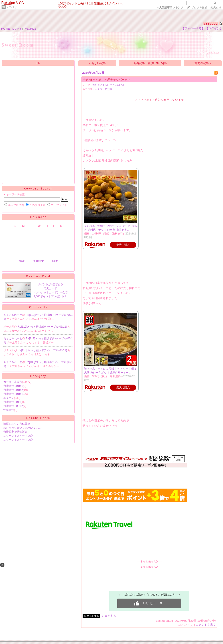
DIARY (17, 29)
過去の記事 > (203, 63)
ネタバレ (9, 398)
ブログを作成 (199, 8)
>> (170, 8)
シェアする (109, 616)
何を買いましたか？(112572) (108, 85)
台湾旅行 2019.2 (13, 390)
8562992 (211, 24)
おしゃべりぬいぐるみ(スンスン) (23, 428)
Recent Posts (38, 418)
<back (22, 261)
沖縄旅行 (9, 410)
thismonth (39, 261)
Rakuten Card (38, 276)
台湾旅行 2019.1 (13, 386)
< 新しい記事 (97, 63)
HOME (6, 29)
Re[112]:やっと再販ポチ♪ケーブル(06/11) (43, 327)
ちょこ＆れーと (13, 315)
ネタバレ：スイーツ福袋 (18, 436)
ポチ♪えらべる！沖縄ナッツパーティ (106, 80)
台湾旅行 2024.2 (13, 406)
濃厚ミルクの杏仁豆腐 (17, 424)
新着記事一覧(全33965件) (150, 63)
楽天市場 (216, 8)
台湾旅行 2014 (12, 402)
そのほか (12, 7)
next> (55, 261)
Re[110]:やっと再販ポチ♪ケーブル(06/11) (43, 350)
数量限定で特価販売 (15, 432)
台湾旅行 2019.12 (14, 394)
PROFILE (30, 29)
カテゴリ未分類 (13, 382)
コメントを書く (206, 625)
